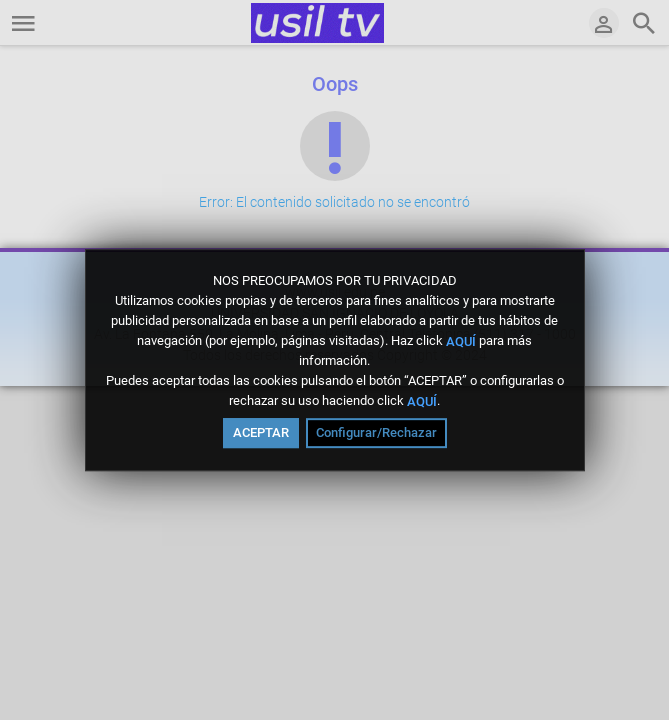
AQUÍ (461, 340)
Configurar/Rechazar (376, 432)
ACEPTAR (261, 432)
